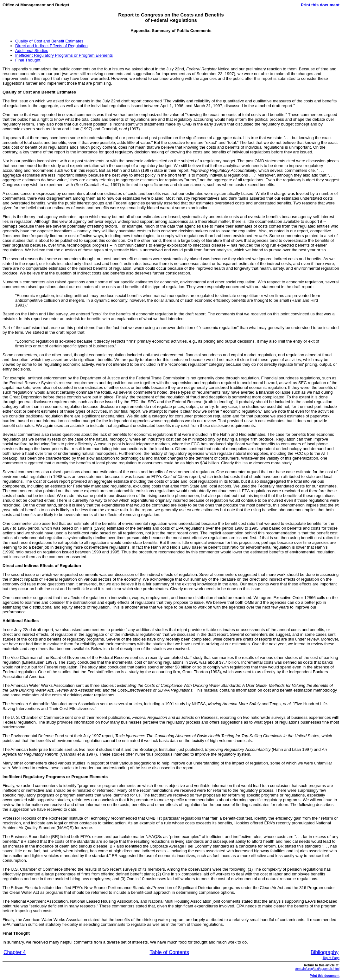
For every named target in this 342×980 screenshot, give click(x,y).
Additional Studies (32, 51)
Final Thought (28, 60)
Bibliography (325, 952)
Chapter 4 (15, 952)
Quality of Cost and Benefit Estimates (49, 41)
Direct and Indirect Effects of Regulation (51, 46)
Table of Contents (169, 952)
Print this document (320, 5)
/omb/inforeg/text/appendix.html (317, 969)
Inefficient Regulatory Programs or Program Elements (64, 55)
